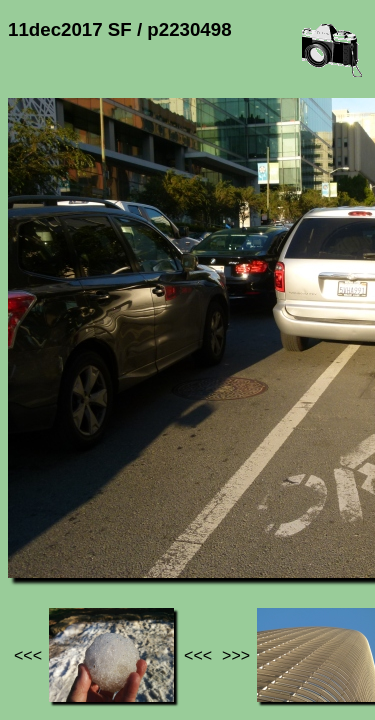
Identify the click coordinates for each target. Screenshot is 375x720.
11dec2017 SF (209, 520)
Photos (119, 520)
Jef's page (44, 520)
